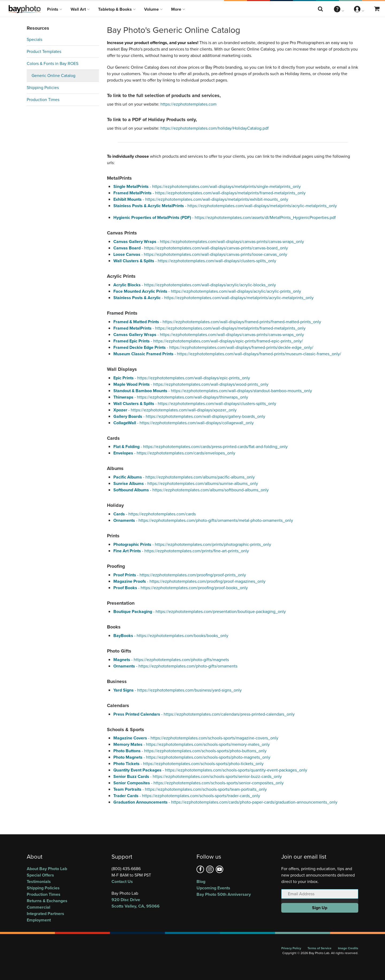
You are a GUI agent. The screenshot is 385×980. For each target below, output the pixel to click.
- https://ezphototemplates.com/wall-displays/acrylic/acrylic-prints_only (207, 291)
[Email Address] (320, 894)
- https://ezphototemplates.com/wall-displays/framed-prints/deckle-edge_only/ (213, 347)
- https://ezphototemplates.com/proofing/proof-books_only (181, 588)
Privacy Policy (291, 948)
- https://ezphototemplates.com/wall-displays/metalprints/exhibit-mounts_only (201, 199)
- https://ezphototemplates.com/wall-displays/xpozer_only (175, 410)
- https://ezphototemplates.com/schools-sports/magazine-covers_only (196, 738)
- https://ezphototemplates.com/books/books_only (171, 636)
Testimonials (39, 881)
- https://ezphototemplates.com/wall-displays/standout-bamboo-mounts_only (213, 391)
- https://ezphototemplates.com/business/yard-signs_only (178, 690)
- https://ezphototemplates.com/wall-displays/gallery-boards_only (189, 416)
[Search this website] (321, 9)
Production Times (43, 100)
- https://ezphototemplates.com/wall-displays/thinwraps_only (181, 397)
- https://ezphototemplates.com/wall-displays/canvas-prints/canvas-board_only (201, 248)
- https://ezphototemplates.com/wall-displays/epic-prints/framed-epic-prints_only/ (208, 341)
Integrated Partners (45, 914)
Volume (153, 9)
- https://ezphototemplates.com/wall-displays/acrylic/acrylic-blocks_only (195, 285)
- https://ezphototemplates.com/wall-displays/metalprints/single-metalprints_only (207, 186)
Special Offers (40, 875)
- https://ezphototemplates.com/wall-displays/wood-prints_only (191, 384)
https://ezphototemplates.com (188, 104)
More (178, 9)
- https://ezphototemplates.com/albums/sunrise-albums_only (186, 483)
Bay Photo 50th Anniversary (224, 894)
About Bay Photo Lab (47, 869)
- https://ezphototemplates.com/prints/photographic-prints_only (192, 544)
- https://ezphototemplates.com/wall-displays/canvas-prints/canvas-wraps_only (209, 242)
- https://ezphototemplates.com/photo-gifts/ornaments (175, 666)
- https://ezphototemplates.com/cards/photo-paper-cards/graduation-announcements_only (225, 802)
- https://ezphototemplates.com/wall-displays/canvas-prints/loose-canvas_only (200, 254)
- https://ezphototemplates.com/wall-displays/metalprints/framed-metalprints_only (209, 193)
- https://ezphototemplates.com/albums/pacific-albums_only (184, 477)
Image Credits (348, 948)
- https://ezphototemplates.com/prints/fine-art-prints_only (181, 551)
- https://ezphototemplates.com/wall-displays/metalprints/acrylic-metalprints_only (225, 206)
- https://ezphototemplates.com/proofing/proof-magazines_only (189, 581)
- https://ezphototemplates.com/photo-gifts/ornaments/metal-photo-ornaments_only (203, 520)
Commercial (38, 907)
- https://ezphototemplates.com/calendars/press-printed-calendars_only (204, 714)
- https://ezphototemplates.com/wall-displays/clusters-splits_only (195, 261)
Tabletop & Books (117, 9)
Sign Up (320, 908)
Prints (55, 9)
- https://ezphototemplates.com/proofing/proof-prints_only (180, 575)
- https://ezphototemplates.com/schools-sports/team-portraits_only (190, 789)
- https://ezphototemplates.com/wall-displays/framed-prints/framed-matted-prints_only (217, 322)
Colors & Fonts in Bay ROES (53, 63)
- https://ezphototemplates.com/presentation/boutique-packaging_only (200, 611)
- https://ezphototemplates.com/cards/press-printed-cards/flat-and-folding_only (201, 447)
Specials (34, 39)
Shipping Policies (43, 88)
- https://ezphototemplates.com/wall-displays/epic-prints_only (182, 378)
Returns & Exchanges (47, 901)
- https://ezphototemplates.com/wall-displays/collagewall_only (184, 423)
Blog (201, 881)
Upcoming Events (213, 888)
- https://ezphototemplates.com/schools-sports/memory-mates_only (192, 744)
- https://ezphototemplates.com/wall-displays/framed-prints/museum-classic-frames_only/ (227, 354)
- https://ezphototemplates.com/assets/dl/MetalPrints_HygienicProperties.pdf (225, 217)
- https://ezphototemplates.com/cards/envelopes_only (174, 453)
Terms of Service (319, 948)
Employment (39, 920)
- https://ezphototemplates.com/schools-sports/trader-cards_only (187, 796)
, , (150, 903)
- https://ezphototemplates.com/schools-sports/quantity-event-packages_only (210, 770)
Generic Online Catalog (53, 76)
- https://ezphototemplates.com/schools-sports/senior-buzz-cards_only (198, 776)
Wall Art (80, 9)
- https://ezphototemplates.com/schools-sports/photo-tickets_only (188, 764)
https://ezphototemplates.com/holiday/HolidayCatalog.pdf (215, 128)
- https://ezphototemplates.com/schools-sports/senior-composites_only (199, 783)
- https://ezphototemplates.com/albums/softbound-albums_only (191, 490)
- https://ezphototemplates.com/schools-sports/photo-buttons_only (190, 751)
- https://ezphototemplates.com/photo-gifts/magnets (171, 660)
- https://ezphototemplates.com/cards (155, 514)
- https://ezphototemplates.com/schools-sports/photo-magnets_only (192, 757)
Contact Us (122, 881)
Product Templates (44, 51)
